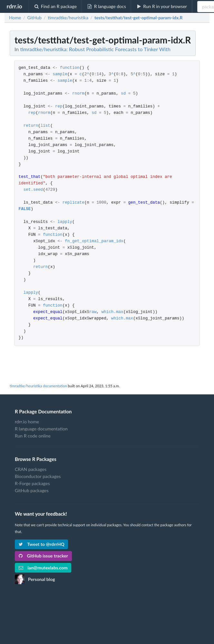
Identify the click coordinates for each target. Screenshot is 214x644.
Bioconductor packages (38, 476)
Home (15, 18)
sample (60, 74)
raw (93, 312)
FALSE (25, 209)
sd (123, 94)
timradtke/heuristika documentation (38, 386)
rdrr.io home (27, 422)
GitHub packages (32, 490)
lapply (65, 222)
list (45, 126)
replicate (73, 203)
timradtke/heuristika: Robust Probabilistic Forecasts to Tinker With (95, 49)
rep (59, 107)
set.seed (33, 190)
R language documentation (41, 429)
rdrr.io (14, 6)
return (31, 126)
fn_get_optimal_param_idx (94, 241)
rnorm (78, 94)
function (70, 68)
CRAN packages (31, 469)
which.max (112, 312)
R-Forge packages (32, 483)
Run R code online (33, 436)
